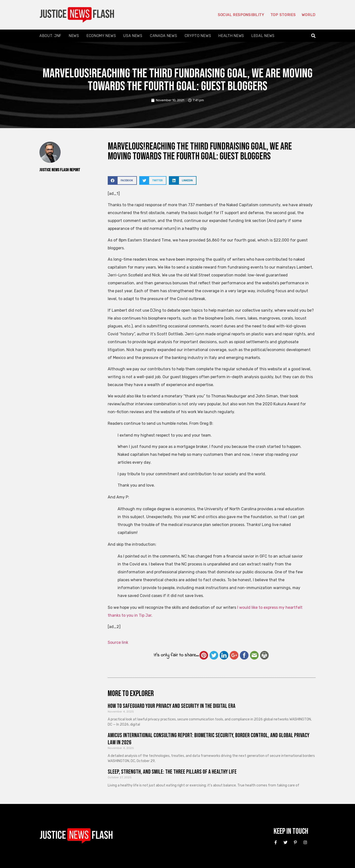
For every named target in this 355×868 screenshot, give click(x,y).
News (74, 36)
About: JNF (50, 36)
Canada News (164, 36)
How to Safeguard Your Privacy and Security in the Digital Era (172, 706)
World (309, 15)
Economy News (101, 36)
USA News (133, 36)
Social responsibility (241, 15)
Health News (231, 36)
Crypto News (198, 36)
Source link (118, 642)
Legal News (263, 36)
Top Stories (283, 15)
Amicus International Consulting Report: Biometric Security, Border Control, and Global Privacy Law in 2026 (209, 739)
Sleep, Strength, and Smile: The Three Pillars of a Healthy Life (172, 772)
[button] (313, 36)
